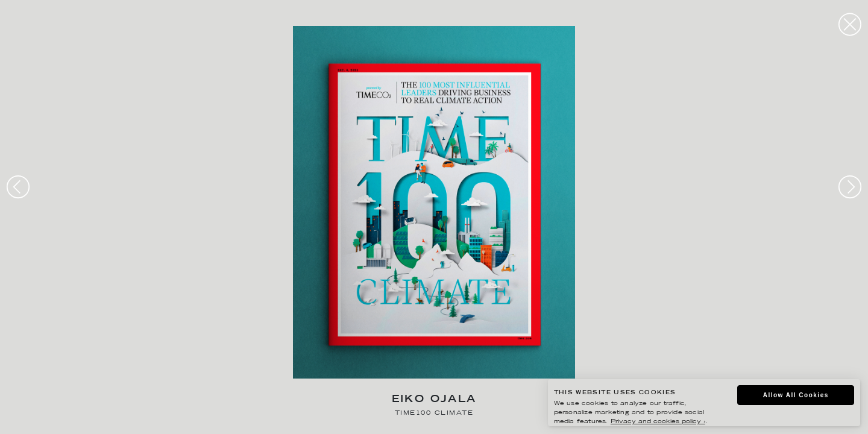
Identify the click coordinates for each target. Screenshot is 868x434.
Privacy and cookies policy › (658, 422)
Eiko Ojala (434, 400)
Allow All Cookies (796, 395)
